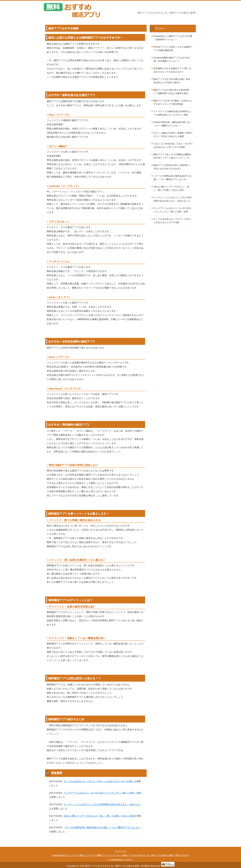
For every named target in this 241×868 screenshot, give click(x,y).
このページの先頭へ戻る (188, 845)
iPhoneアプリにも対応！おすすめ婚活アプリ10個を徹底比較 (173, 49)
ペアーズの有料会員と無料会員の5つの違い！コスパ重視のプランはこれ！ (102, 827)
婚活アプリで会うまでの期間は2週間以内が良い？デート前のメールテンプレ (172, 156)
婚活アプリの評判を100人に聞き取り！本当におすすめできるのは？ (173, 167)
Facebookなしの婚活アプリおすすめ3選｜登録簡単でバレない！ (173, 38)
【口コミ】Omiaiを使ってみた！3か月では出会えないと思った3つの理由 (173, 145)
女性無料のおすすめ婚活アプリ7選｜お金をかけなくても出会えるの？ (172, 70)
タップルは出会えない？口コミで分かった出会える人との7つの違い (99, 781)
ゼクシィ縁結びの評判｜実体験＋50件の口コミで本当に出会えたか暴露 (173, 135)
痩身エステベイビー (88, 855)
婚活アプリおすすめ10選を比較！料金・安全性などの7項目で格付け (173, 81)
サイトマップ (120, 851)
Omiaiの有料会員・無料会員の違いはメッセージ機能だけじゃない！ (172, 124)
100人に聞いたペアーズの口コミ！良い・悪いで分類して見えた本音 (99, 816)
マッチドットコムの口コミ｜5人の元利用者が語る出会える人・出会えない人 (172, 199)
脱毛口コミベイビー (70, 855)
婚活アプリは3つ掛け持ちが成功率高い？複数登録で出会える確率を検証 (171, 92)
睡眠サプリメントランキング (110, 855)
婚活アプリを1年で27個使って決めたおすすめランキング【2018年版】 (173, 102)
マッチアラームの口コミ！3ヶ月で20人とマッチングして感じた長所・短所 (102, 793)
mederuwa (57, 855)
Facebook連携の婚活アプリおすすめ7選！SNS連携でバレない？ (172, 59)
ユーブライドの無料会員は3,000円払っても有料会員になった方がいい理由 (172, 113)
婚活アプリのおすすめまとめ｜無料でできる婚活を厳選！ (149, 855)
